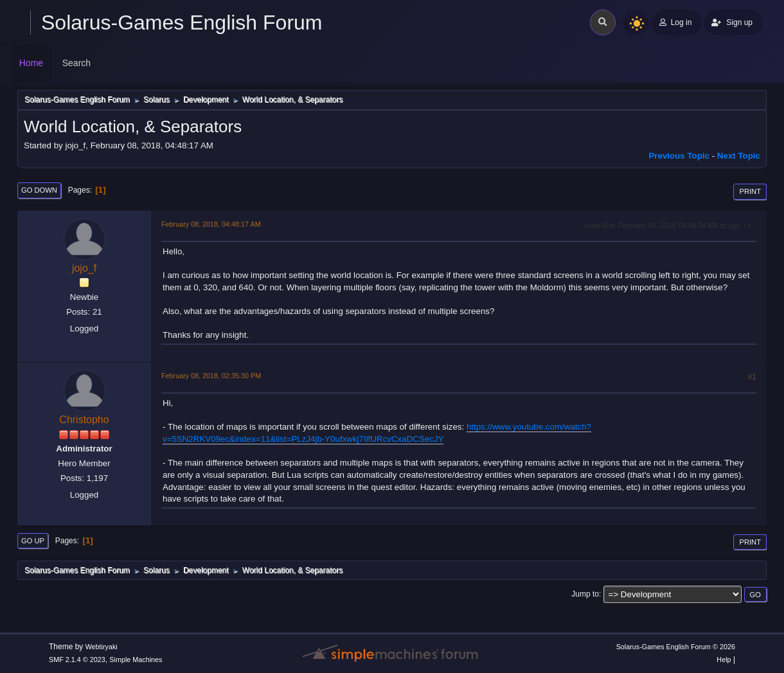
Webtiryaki (102, 647)
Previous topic (679, 156)
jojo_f (84, 268)
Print (750, 191)
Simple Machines (136, 660)
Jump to (585, 594)
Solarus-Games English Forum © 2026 (676, 647)
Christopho (84, 420)
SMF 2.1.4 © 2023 (77, 660)
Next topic (739, 156)
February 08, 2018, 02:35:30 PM (211, 376)
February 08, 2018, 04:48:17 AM (211, 224)
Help (724, 660)
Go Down (39, 190)
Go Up (33, 541)
